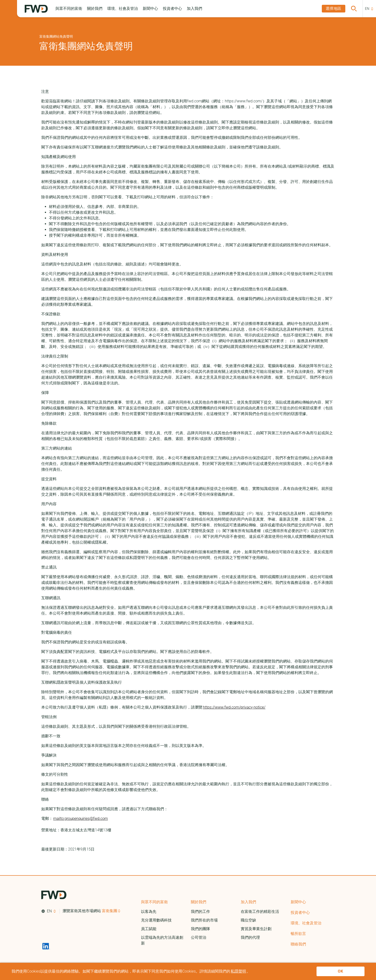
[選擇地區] (334, 9)
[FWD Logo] (36, 9)
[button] (69, 9)
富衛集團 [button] (110, 911)
